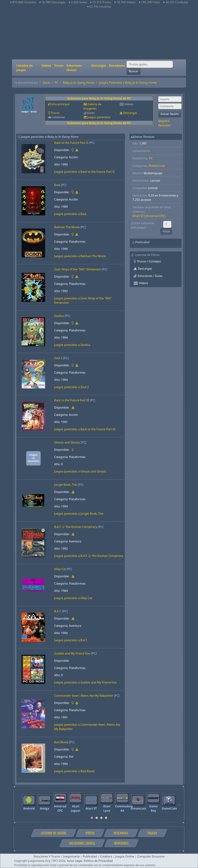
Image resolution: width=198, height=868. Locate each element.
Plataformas (157, 166)
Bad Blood (61, 742)
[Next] (180, 803)
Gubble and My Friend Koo (72, 653)
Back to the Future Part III (72, 400)
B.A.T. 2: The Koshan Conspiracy (76, 527)
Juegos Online (125, 856)
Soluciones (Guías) (74, 68)
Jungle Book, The (66, 485)
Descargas (99, 66)
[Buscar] (150, 64)
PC (57, 83)
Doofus (59, 316)
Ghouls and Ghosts (67, 442)
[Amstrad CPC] (155, 216)
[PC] (92, 143)
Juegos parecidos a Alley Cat (73, 598)
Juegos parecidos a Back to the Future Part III (85, 429)
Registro (164, 121)
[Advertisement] (99, 34)
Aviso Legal (75, 861)
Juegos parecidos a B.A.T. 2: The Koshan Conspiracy (89, 556)
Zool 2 (58, 358)
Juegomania (71, 856)
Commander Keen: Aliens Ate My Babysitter (84, 696)
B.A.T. (58, 611)
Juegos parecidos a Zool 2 (72, 387)
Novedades (117, 66)
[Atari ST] (139, 216)
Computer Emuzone (151, 856)
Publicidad (90, 856)
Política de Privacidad (98, 861)
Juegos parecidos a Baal (70, 214)
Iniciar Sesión (170, 114)
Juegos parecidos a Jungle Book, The (79, 514)
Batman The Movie (67, 227)
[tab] (92, 818)
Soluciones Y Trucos (47, 856)
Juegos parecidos (99, 117)
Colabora (106, 856)
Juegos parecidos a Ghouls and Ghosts (80, 471)
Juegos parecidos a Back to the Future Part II (84, 172)
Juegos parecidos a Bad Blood (74, 771)
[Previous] (18, 803)
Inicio (47, 83)
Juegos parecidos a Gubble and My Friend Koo (85, 682)
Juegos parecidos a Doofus (72, 345)
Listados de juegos (24, 68)
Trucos (59, 66)
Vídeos (46, 66)
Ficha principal (60, 104)
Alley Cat (60, 569)
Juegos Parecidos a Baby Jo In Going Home (128, 83)
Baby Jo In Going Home (79, 83)
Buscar (134, 71)
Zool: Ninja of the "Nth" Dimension (78, 269)
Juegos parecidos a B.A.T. (71, 640)
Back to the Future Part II (71, 143)
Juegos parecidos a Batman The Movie (80, 256)
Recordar (164, 125)
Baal (57, 185)
